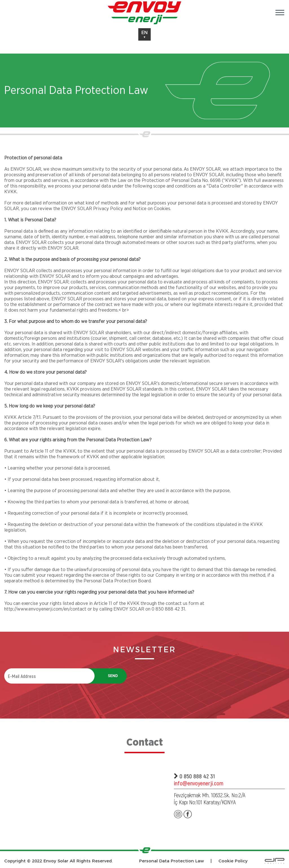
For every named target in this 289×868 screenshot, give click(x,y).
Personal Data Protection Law (171, 861)
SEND (113, 676)
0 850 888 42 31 (194, 776)
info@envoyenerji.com (199, 783)
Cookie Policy (233, 861)
